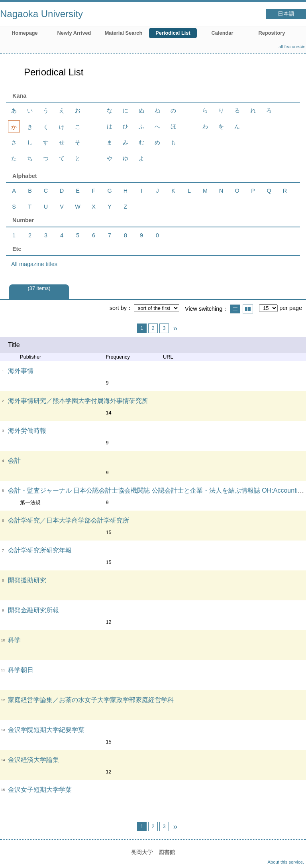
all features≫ (292, 47)
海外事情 (21, 371)
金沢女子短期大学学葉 (40, 790)
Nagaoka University (41, 14)
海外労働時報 (27, 431)
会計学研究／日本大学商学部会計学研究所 (69, 520)
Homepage (25, 33)
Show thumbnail (248, 309)
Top (292, 854)
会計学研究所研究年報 (40, 550)
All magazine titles (34, 264)
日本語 (286, 14)
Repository (272, 33)
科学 (14, 640)
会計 (14, 461)
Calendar (223, 33)
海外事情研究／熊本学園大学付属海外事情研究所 (78, 401)
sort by (118, 308)
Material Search (124, 33)
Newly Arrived (74, 33)
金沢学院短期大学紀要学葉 (46, 730)
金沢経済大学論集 (33, 760)
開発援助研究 (27, 580)
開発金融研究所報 (33, 610)
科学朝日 (21, 670)
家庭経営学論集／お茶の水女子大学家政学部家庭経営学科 (91, 700)
